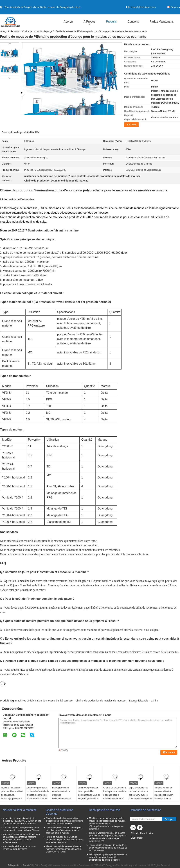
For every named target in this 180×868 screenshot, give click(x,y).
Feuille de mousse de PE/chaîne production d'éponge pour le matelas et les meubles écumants (65, 840)
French (175, 7)
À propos (89, 22)
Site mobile (137, 838)
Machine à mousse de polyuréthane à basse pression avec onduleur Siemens (22, 829)
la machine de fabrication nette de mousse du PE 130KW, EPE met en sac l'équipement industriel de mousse (22, 821)
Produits (112, 22)
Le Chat (132, 125)
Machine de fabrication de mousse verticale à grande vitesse (19, 848)
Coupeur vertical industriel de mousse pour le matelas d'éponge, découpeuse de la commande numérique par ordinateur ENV (108, 837)
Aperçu (68, 22)
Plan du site (146, 833)
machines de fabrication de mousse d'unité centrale (44, 701)
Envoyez (169, 819)
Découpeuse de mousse (105, 810)
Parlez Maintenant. (162, 22)
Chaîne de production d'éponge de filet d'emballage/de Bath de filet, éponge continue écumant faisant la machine (89, 797)
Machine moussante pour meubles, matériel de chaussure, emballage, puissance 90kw (12, 795)
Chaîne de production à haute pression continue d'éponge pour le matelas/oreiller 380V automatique (115, 795)
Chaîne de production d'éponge (37, 31)
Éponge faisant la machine (144, 701)
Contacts (133, 22)
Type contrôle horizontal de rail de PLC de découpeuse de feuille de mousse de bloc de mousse (108, 848)
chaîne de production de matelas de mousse (101, 701)
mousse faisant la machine (20, 810)
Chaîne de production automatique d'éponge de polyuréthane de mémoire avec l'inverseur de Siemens (64, 821)
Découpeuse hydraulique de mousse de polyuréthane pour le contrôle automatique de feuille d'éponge (108, 857)
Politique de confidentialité (20, 865)
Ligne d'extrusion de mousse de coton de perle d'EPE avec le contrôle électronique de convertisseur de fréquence (140, 797)
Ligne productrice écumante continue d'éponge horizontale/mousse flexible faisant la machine (62, 797)
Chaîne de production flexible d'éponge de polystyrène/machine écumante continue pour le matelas (65, 830)
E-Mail (134, 833)
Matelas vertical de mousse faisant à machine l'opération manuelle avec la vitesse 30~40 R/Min (164, 795)
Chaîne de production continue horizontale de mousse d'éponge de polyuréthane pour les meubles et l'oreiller (38, 795)
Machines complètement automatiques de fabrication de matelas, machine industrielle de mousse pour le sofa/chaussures (21, 838)
